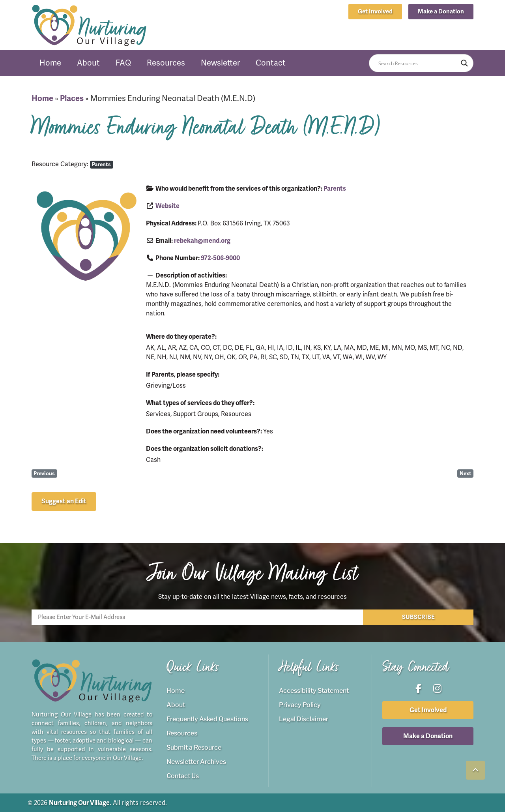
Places (72, 98)
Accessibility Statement (314, 690)
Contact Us (183, 775)
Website (167, 206)
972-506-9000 (220, 258)
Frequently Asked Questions (207, 719)
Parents (101, 164)
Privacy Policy (300, 704)
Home (50, 63)
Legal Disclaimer (304, 719)
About (88, 63)
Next (466, 474)
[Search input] (418, 63)
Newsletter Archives (196, 761)
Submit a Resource (194, 747)
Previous (44, 474)
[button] (441, 12)
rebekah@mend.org (202, 241)
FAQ (123, 63)
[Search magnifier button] (464, 63)
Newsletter (220, 63)
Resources (166, 63)
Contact (271, 63)
